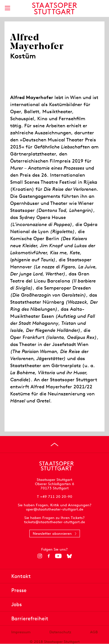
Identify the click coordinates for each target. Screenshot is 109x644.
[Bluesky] (69, 556)
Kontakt (21, 576)
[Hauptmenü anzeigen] (7, 8)
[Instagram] (40, 556)
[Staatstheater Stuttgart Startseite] (55, 8)
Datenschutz (60, 632)
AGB (94, 632)
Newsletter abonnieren (52, 534)
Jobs (17, 604)
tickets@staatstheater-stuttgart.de (54, 522)
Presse (19, 590)
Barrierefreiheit (30, 618)
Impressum (21, 632)
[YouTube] (58, 556)
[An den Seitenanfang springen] (54, 444)
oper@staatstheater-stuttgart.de (55, 509)
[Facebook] (49, 556)
